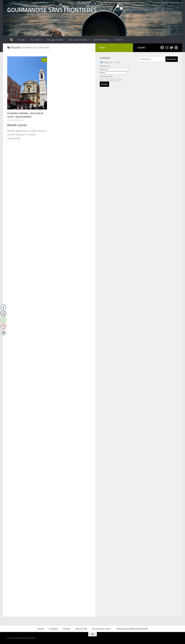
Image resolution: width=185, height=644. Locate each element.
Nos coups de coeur (78, 40)
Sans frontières (101, 40)
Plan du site (81, 629)
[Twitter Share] (3, 313)
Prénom (103, 69)
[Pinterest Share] (3, 326)
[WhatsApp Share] (3, 320)
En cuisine (35, 40)
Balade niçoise (17, 125)
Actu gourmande (54, 40)
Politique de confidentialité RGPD (132, 629)
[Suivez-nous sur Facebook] (162, 48)
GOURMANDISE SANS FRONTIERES (52, 10)
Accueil (21, 40)
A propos (53, 629)
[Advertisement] (158, 148)
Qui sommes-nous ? (102, 629)
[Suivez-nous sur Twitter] (171, 48)
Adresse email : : (107, 76)
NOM (102, 73)
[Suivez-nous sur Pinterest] (176, 48)
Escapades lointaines (18, 113)
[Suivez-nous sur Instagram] (167, 48)
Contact (118, 40)
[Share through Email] (3, 333)
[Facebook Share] (3, 307)
